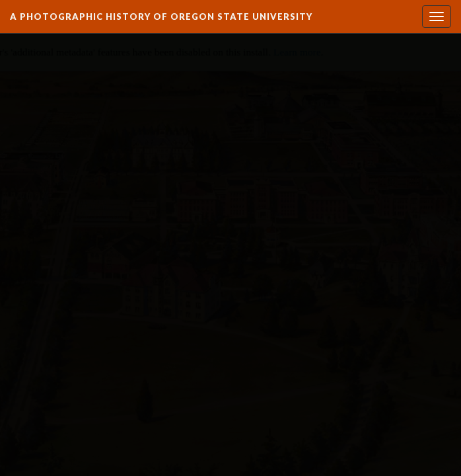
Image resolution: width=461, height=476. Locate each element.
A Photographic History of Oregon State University (161, 17)
